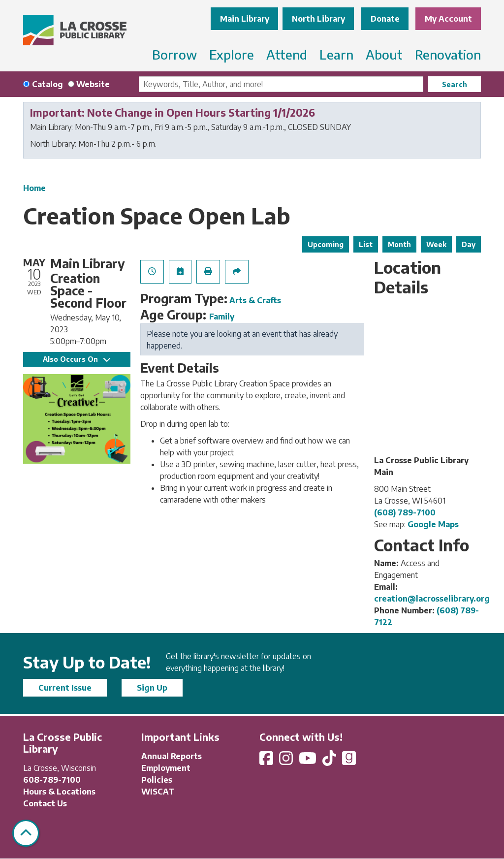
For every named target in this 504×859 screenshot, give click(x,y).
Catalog (47, 84)
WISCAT (158, 792)
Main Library (245, 19)
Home (34, 188)
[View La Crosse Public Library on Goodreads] (349, 761)
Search (455, 84)
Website (93, 84)
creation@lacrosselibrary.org (432, 599)
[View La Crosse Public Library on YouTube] (309, 761)
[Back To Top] (26, 833)
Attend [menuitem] (287, 54)
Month (399, 244)
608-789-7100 (52, 780)
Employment (166, 768)
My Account (448, 19)
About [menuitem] (384, 54)
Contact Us (45, 803)
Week (436, 244)
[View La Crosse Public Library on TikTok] (330, 761)
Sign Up (152, 688)
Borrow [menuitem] (174, 54)
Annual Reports (172, 756)
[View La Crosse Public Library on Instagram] (287, 761)
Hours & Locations (59, 792)
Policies (157, 780)
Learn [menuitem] (336, 54)
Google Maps (433, 524)
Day (469, 244)
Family (222, 317)
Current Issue (65, 688)
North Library (318, 19)
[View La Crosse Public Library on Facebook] (267, 761)
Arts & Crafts (255, 300)
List (366, 244)
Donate (385, 19)
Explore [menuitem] (232, 54)
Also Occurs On (77, 359)
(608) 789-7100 (405, 512)
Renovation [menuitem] (448, 54)
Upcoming (326, 244)
